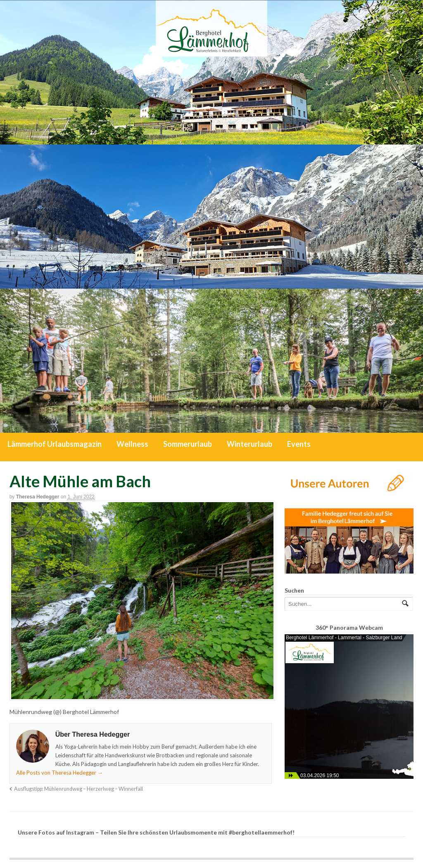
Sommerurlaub (188, 444)
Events (299, 444)
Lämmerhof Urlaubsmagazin (55, 444)
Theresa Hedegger (38, 497)
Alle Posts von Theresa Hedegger (59, 773)
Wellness (132, 444)
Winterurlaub (250, 444)
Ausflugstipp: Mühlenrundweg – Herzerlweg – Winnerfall (78, 789)
